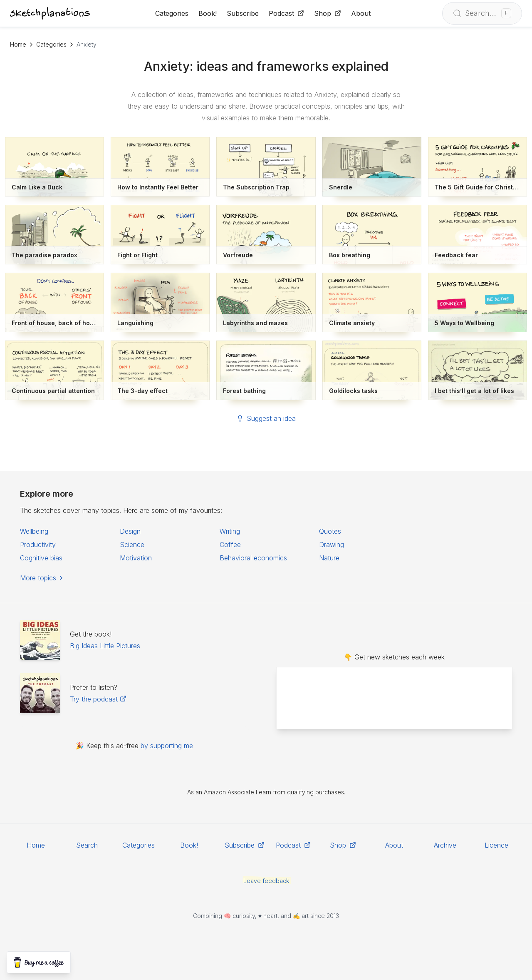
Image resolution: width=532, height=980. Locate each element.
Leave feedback (266, 881)
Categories (51, 44)
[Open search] (482, 13)
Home (18, 44)
